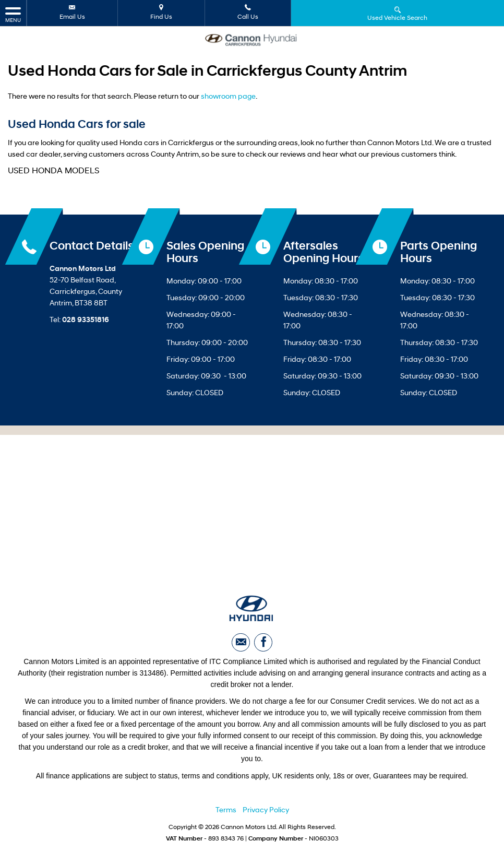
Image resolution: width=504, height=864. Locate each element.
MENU (13, 14)
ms (231, 812)
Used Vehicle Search (397, 13)
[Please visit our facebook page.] (263, 643)
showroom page (228, 97)
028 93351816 (86, 320)
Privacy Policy (266, 812)
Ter (221, 812)
